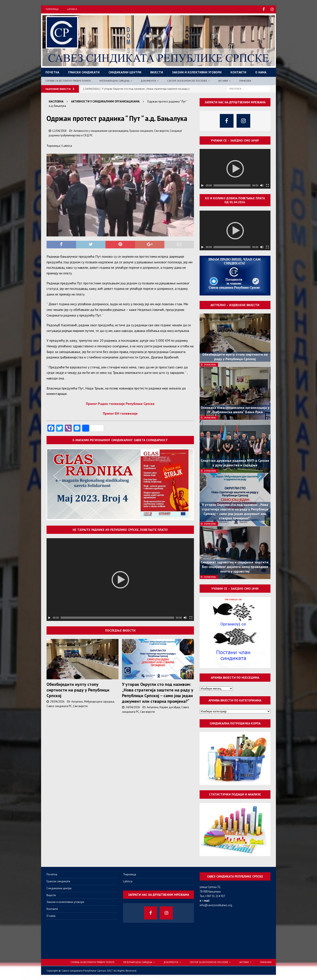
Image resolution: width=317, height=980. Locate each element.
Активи (223, 80)
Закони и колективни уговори (197, 72)
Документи (148, 80)
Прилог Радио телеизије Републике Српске (120, 403)
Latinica (72, 9)
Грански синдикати (84, 72)
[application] (120, 579)
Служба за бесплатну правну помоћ (68, 80)
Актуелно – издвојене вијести (235, 305)
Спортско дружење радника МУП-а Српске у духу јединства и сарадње (235, 463)
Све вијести (161, 130)
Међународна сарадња (114, 80)
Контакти (238, 72)
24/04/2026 (133, 707)
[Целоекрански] (191, 617)
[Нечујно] (185, 617)
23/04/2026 (210, 577)
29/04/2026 (57, 701)
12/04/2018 (59, 130)
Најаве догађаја (170, 707)
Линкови (245, 80)
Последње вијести (120, 630)
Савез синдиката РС (59, 706)
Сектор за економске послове (187, 80)
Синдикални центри (125, 72)
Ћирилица (52, 9)
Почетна (52, 72)
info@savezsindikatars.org (216, 905)
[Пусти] (49, 617)
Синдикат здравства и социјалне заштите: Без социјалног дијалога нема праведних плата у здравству (235, 566)
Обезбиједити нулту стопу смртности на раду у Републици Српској (78, 690)
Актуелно (77, 701)
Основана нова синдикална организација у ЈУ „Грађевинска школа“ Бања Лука (235, 409)
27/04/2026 (210, 470)
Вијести (157, 72)
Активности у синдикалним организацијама (101, 130)
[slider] (117, 617)
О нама (261, 72)
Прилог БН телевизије (120, 413)
